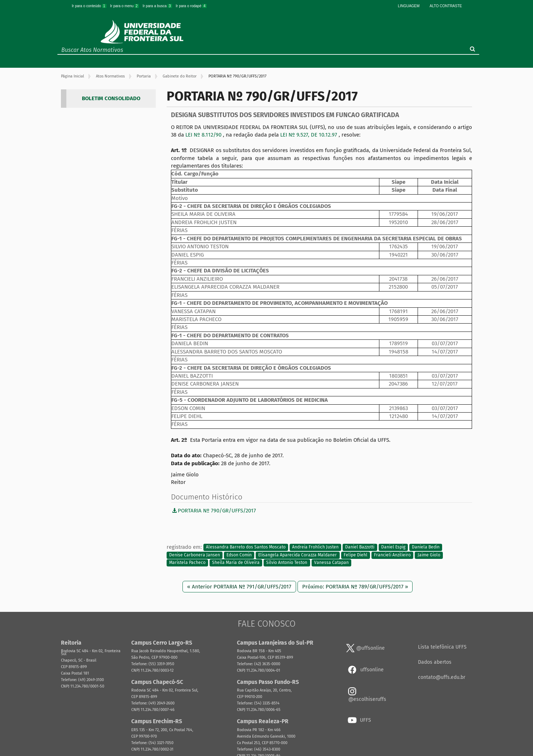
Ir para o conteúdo (89, 6)
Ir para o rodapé (191, 6)
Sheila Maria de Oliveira (236, 563)
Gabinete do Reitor (180, 76)
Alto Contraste (446, 6)
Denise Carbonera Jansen (195, 555)
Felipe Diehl (356, 555)
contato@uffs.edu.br (442, 677)
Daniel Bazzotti (360, 547)
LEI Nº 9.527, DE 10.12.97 (309, 135)
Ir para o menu (125, 6)
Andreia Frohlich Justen (315, 547)
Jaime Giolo (429, 555)
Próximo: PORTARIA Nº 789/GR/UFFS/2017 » (355, 587)
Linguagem (409, 6)
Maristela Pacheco (187, 563)
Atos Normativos (110, 76)
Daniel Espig (393, 547)
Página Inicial (72, 76)
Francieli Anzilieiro (392, 555)
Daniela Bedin (426, 547)
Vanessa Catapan (331, 563)
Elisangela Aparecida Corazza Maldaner (298, 555)
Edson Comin (239, 555)
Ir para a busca (158, 6)
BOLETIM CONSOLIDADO (111, 98)
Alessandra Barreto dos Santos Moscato (246, 547)
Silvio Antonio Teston (287, 563)
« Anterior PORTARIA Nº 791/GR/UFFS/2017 (239, 587)
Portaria (144, 76)
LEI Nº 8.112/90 (204, 135)
